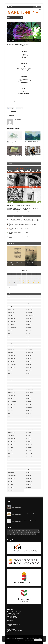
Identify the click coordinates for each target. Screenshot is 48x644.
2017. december (29, 417)
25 (24, 283)
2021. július (11, 481)
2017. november (29, 420)
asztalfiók (9, 530)
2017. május (28, 438)
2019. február (29, 374)
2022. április (11, 454)
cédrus (23, 530)
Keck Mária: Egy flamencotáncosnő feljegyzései (19, 228)
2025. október (11, 325)
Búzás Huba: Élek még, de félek (13, 156)
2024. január (11, 389)
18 (24, 281)
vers (15, 111)
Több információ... (29, 640)
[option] (24, 256)
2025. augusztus (12, 331)
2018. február (29, 411)
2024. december (12, 355)
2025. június (11, 337)
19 (29, 281)
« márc (9, 288)
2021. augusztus (12, 478)
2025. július (11, 334)
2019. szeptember (30, 352)
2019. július (28, 358)
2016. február (29, 484)
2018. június (28, 398)
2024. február (11, 386)
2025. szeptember (12, 328)
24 (19, 283)
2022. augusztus (12, 441)
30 (14, 285)
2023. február (11, 423)
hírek (14, 532)
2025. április (11, 343)
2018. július (28, 395)
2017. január (28, 451)
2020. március (29, 334)
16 (14, 281)
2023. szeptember (12, 401)
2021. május (11, 488)
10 (19, 278)
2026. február (11, 312)
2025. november (12, 321)
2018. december (29, 380)
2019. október (29, 349)
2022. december (12, 429)
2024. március (11, 383)
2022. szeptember (12, 438)
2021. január (28, 303)
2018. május (28, 401)
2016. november (29, 457)
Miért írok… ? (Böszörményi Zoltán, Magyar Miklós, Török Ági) (22, 224)
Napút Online (18, 119)
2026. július (11, 297)
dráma (27, 530)
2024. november (12, 358)
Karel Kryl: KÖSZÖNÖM (30, 156)
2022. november (12, 432)
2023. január (11, 426)
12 (29, 278)
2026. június (11, 300)
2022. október (11, 435)
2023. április (11, 417)
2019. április (28, 368)
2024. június (11, 374)
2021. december (12, 466)
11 (24, 278)
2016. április (28, 478)
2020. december (29, 306)
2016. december (29, 454)
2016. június (28, 472)
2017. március (29, 444)
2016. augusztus (29, 466)
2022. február (11, 460)
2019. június (28, 361)
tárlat (18, 534)
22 (9, 283)
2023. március (11, 420)
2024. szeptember (12, 365)
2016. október (29, 460)
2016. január (28, 488)
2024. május (11, 377)
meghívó (29, 532)
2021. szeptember (12, 475)
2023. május (11, 414)
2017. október (29, 423)
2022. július (11, 444)
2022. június (11, 448)
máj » (39, 288)
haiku (12, 111)
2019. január (28, 377)
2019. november (29, 346)
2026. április (11, 306)
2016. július (28, 469)
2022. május (11, 451)
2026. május (11, 303)
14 (39, 278)
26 (29, 283)
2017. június (28, 435)
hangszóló (9, 532)
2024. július (11, 371)
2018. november (29, 383)
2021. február (29, 300)
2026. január (11, 315)
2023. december (12, 392)
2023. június (11, 411)
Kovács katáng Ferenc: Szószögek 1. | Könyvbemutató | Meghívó (23, 236)
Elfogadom (38, 640)
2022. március (11, 457)
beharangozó (15, 530)
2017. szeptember (30, 426)
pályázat (9, 534)
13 (34, 278)
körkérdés (21, 532)
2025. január (11, 352)
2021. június (11, 484)
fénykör (34, 530)
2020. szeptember (30, 315)
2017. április (28, 441)
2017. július (28, 432)
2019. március (29, 371)
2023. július (11, 408)
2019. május (28, 365)
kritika (17, 532)
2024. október (11, 361)
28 (39, 283)
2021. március (29, 297)
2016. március (29, 481)
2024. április (11, 380)
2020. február (29, 337)
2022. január (11, 463)
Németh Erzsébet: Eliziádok (31, 141)
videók (25, 534)
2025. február (11, 349)
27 (34, 283)
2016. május (28, 475)
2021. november (12, 469)
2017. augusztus (29, 429)
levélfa (25, 532)
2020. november (29, 309)
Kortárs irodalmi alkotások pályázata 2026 (18, 232)
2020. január (28, 340)
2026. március (11, 309)
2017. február (29, 448)
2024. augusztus (12, 368)
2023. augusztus (12, 405)
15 (9, 281)
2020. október (29, 312)
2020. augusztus (29, 318)
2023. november (12, 395)
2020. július (28, 321)
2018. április (28, 405)
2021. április (11, 491)
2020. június (28, 325)
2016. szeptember (30, 463)
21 (39, 281)
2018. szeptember (30, 389)
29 (9, 285)
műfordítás (34, 532)
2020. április (28, 331)
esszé (30, 530)
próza (39, 532)
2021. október (11, 472)
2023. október (11, 398)
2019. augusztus (29, 355)
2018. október (29, 386)
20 (34, 281)
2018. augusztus (29, 392)
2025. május (11, 340)
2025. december (12, 318)
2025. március (11, 346)
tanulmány (14, 534)
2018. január (28, 414)
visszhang (29, 534)
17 (19, 281)
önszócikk (34, 534)
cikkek (19, 530)
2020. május (28, 328)
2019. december (29, 343)
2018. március (29, 408)
